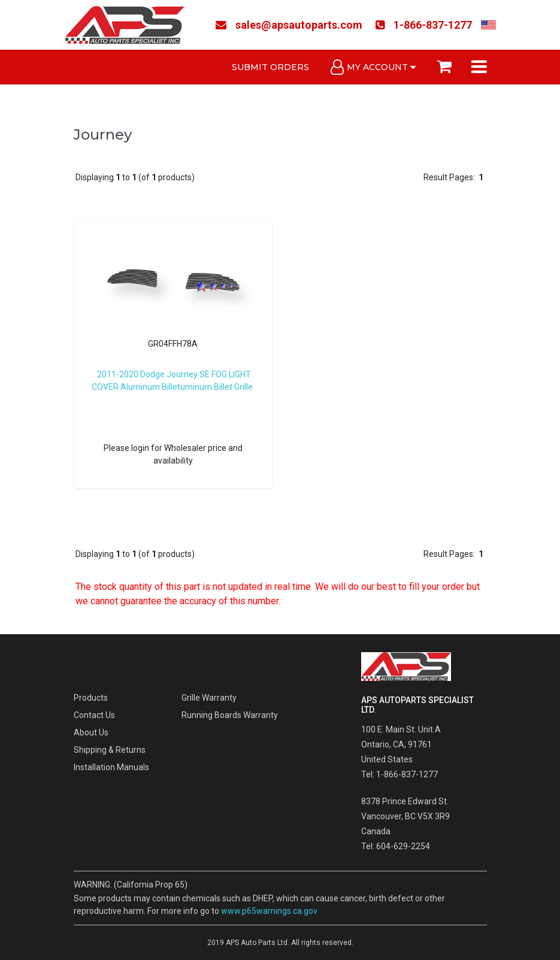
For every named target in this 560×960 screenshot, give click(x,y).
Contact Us (94, 715)
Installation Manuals (111, 767)
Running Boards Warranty (230, 715)
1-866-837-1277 (424, 25)
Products (91, 698)
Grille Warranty (209, 698)
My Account (373, 67)
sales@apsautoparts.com (289, 25)
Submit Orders (270, 67)
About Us (91, 732)
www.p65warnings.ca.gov (269, 911)
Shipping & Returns (110, 750)
